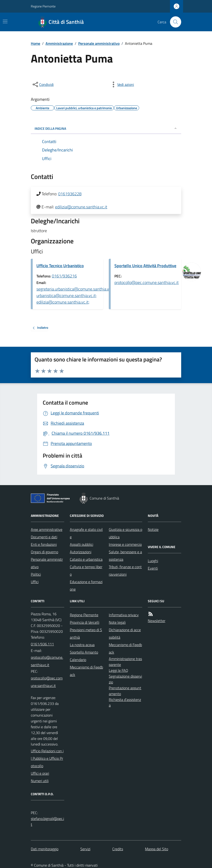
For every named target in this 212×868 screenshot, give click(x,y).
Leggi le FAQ (118, 670)
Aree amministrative (47, 529)
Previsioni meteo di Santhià (86, 633)
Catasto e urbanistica (86, 559)
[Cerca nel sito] (174, 22)
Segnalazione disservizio (125, 679)
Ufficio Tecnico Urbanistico (60, 266)
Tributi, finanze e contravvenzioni (125, 570)
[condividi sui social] (43, 84)
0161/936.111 (42, 644)
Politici (36, 574)
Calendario (78, 660)
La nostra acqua (82, 645)
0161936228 (70, 194)
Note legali (117, 622)
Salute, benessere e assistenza (125, 556)
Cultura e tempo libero (86, 570)
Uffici (35, 582)
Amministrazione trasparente (125, 662)
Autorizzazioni (81, 552)
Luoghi (153, 561)
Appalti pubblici (81, 544)
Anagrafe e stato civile (86, 533)
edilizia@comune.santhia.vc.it (81, 207)
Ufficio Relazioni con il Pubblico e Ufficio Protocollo (47, 758)
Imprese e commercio (125, 544)
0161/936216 (64, 276)
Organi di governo (44, 552)
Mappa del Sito (157, 849)
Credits (118, 849)
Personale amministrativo (99, 43)
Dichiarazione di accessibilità (125, 633)
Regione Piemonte (43, 6)
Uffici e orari (40, 773)
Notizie (153, 529)
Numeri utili (40, 781)
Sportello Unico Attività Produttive (145, 266)
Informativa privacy (124, 615)
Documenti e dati (44, 537)
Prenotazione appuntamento (125, 691)
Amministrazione (59, 43)
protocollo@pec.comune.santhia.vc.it (147, 282)
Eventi (153, 568)
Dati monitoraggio (45, 849)
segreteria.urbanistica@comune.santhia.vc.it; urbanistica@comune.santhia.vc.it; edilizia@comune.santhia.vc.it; (76, 296)
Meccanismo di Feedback (86, 671)
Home (35, 43)
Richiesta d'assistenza (125, 702)
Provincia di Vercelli (85, 622)
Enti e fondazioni (44, 544)
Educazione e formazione (86, 585)
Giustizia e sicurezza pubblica (125, 533)
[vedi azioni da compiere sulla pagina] (122, 84)
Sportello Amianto (84, 652)
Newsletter (157, 621)
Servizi (85, 849)
